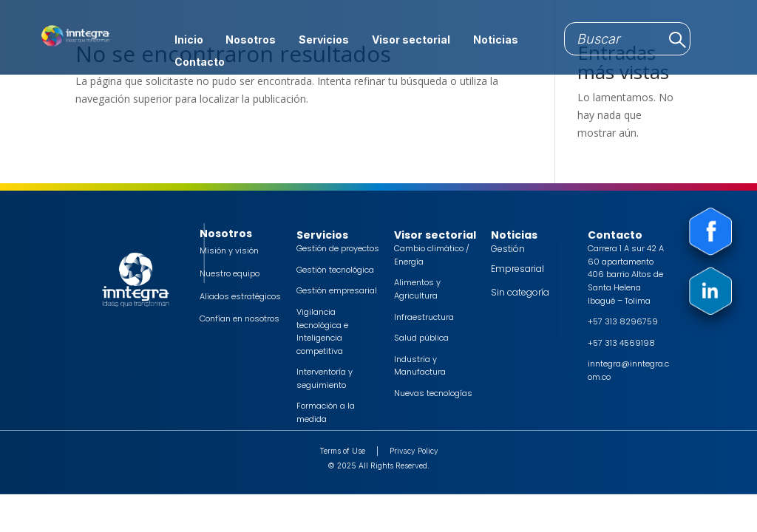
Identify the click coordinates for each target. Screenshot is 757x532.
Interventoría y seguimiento (325, 378)
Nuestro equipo (230, 273)
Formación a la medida (326, 412)
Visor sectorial (411, 40)
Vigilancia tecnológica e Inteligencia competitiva (322, 331)
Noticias (496, 40)
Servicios (324, 40)
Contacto (200, 62)
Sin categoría (520, 292)
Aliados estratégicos (240, 296)
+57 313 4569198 (621, 343)
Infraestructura (424, 317)
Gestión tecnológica (335, 270)
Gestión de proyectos (338, 248)
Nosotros (251, 40)
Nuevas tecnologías (433, 393)
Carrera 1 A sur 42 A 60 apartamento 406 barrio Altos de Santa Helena (626, 268)
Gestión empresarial (337, 290)
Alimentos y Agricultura (417, 289)
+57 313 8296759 (623, 321)
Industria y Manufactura (420, 366)
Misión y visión (229, 250)
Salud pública (421, 338)
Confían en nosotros (240, 318)
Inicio (189, 40)
